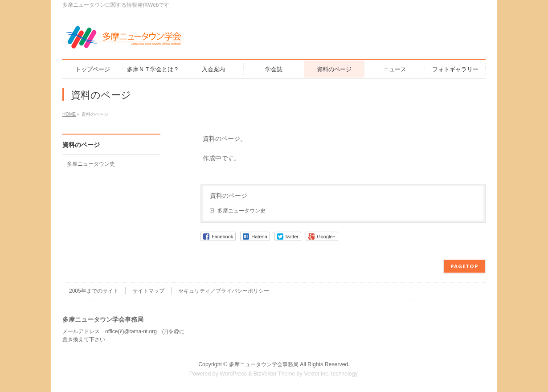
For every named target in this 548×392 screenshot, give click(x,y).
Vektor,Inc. (317, 374)
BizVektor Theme (274, 374)
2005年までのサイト (94, 291)
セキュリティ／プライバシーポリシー (224, 291)
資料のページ (229, 196)
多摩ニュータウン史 (241, 211)
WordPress (233, 374)
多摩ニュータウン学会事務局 (264, 364)
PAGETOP (464, 266)
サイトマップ (148, 291)
